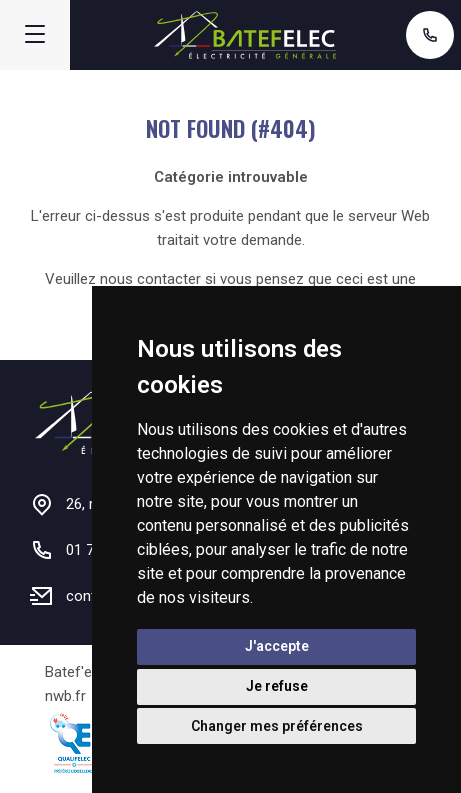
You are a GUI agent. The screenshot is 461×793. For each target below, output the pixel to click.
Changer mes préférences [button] (277, 726)
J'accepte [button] (277, 646)
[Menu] (35, 35)
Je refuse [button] (277, 686)
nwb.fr (65, 696)
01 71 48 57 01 (430, 35)
